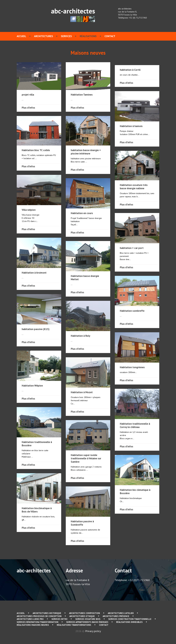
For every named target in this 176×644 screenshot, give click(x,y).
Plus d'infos (28, 108)
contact (110, 36)
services (66, 36)
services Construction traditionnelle (130, 619)
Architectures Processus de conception (39, 616)
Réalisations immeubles (129, 622)
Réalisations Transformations (74, 625)
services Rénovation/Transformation (38, 622)
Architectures (44, 36)
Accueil (21, 36)
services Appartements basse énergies (87, 622)
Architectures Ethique (82, 616)
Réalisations (88, 36)
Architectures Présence (116, 616)
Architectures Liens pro (30, 619)
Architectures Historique (47, 613)
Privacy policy (93, 631)
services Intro (59, 619)
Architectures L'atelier (121, 613)
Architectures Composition (85, 613)
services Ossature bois (88, 619)
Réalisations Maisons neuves (33, 625)
